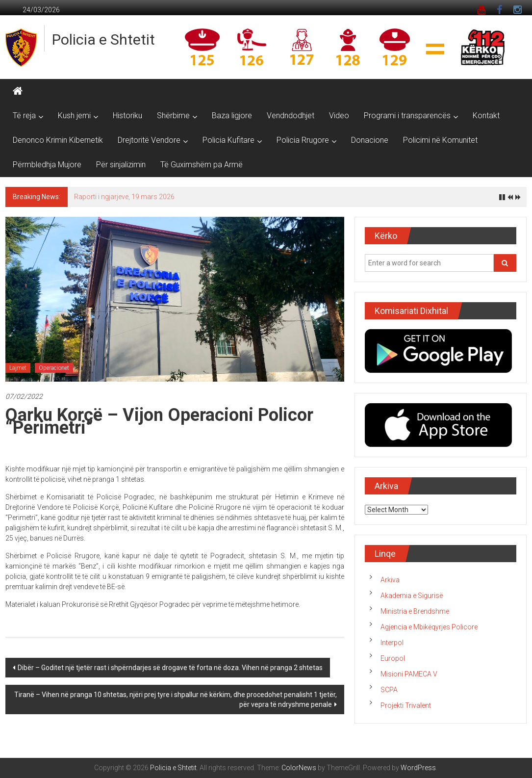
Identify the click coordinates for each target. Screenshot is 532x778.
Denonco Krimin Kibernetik (58, 140)
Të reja (24, 116)
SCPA (389, 690)
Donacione (370, 140)
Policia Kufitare (228, 140)
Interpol (392, 643)
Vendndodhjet (291, 116)
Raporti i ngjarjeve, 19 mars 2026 (124, 197)
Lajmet (18, 368)
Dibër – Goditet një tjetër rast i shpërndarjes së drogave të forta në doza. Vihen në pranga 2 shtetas (170, 668)
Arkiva (390, 580)
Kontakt (486, 116)
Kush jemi (74, 116)
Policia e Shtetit (103, 39)
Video (339, 116)
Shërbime (173, 116)
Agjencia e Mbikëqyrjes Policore (429, 627)
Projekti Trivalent (406, 705)
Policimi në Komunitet (440, 140)
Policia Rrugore (303, 140)
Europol (393, 658)
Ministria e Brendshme (415, 611)
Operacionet (54, 368)
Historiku (127, 116)
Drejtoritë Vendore (149, 140)
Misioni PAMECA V (409, 674)
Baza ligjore (232, 116)
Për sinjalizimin (121, 165)
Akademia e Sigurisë (412, 596)
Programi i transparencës (407, 116)
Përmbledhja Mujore (47, 165)
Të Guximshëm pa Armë (202, 165)
